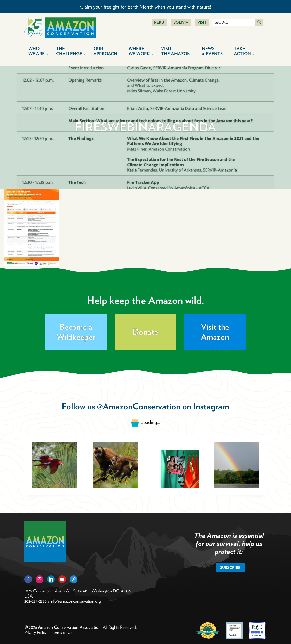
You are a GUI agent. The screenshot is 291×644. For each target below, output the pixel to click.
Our (107, 51)
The (71, 51)
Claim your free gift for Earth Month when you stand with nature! (145, 7)
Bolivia (181, 22)
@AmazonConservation (139, 406)
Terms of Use (63, 632)
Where (141, 51)
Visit (202, 22)
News (214, 51)
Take (244, 51)
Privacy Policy (35, 632)
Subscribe (230, 568)
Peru (159, 22)
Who (38, 51)
